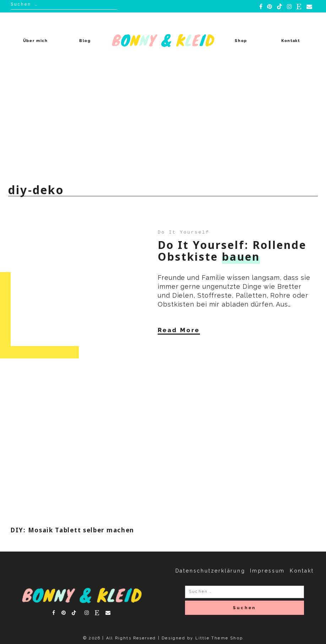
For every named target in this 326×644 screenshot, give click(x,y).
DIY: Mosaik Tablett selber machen (72, 530)
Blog (85, 41)
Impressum (267, 571)
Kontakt (291, 41)
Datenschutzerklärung (210, 571)
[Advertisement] (163, 122)
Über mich (36, 41)
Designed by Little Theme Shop (202, 638)
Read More (179, 330)
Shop (241, 41)
